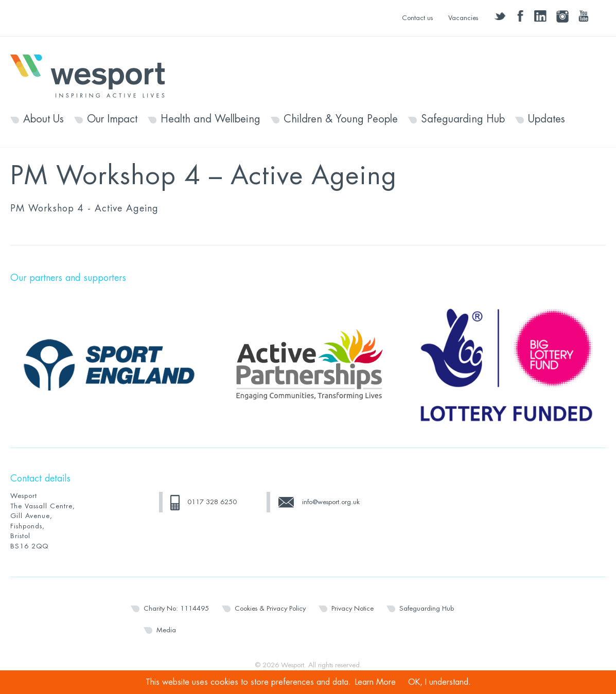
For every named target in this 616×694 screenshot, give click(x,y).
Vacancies (463, 18)
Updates (547, 119)
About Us (43, 119)
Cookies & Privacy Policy (270, 608)
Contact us (417, 18)
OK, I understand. (439, 682)
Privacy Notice (353, 608)
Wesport (93, 75)
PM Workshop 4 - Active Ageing (84, 208)
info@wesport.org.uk (331, 502)
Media (166, 630)
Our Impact (112, 119)
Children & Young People (341, 119)
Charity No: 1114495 (176, 608)
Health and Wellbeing (210, 119)
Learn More (375, 682)
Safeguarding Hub (463, 119)
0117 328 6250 (212, 502)
